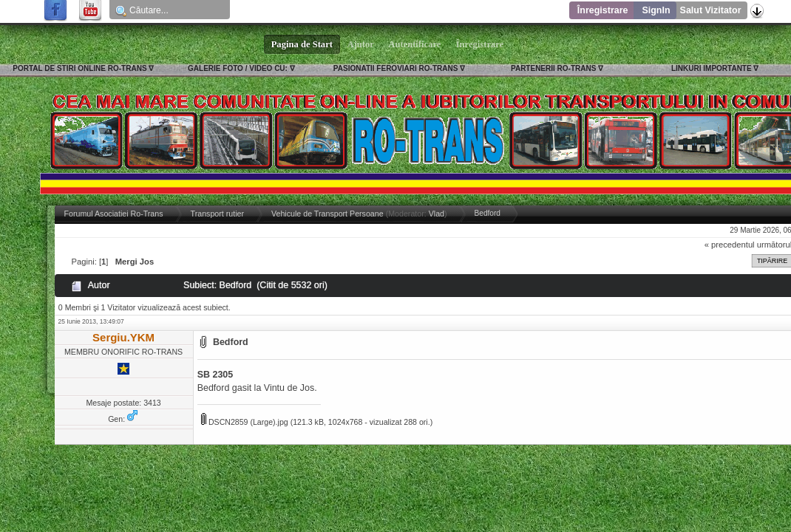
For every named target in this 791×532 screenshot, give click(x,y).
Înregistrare (603, 10)
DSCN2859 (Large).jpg (245, 422)
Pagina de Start (302, 44)
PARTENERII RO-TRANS (553, 68)
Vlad (437, 214)
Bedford (231, 342)
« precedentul (730, 245)
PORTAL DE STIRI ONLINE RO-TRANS (79, 68)
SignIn (656, 10)
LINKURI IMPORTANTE (712, 68)
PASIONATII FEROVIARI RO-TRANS (396, 68)
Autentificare (415, 44)
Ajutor (361, 44)
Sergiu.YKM (123, 337)
